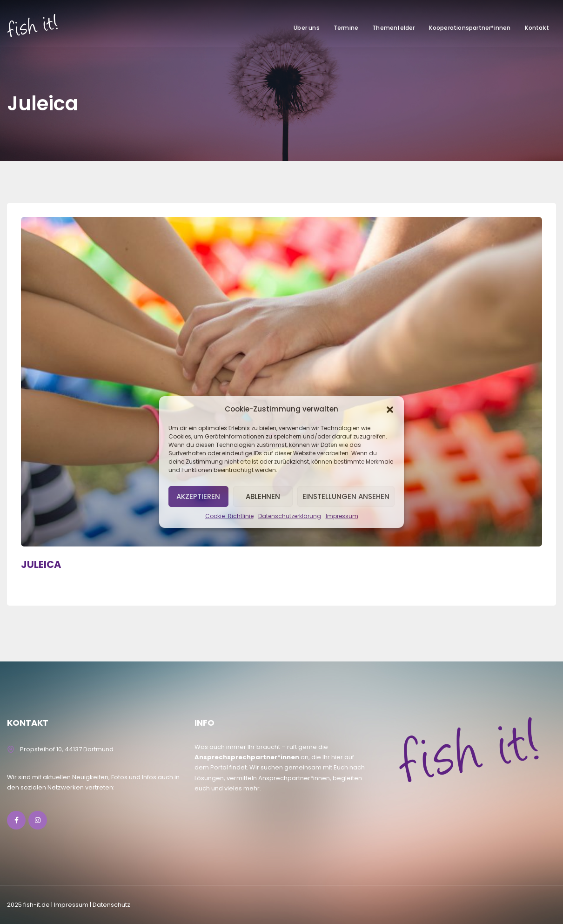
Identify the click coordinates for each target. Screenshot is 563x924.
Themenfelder (393, 28)
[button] (390, 409)
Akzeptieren (198, 496)
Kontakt (537, 28)
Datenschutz (111, 905)
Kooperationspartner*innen (470, 28)
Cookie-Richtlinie (229, 516)
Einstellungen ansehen (346, 496)
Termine (346, 28)
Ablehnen (263, 496)
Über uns (307, 28)
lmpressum (71, 905)
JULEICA (41, 564)
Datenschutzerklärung (290, 516)
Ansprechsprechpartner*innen (247, 757)
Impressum (342, 516)
